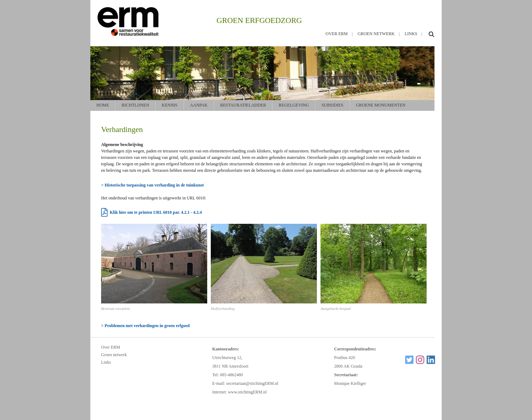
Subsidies (332, 105)
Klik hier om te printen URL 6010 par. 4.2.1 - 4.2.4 (156, 212)
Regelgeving (294, 105)
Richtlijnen (135, 105)
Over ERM (337, 34)
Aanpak (199, 105)
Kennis (170, 105)
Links (411, 34)
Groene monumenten (381, 105)
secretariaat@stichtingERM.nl (252, 383)
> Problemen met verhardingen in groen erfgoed (145, 326)
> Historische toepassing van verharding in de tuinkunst (153, 185)
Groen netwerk (376, 34)
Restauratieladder (243, 105)
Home (103, 105)
